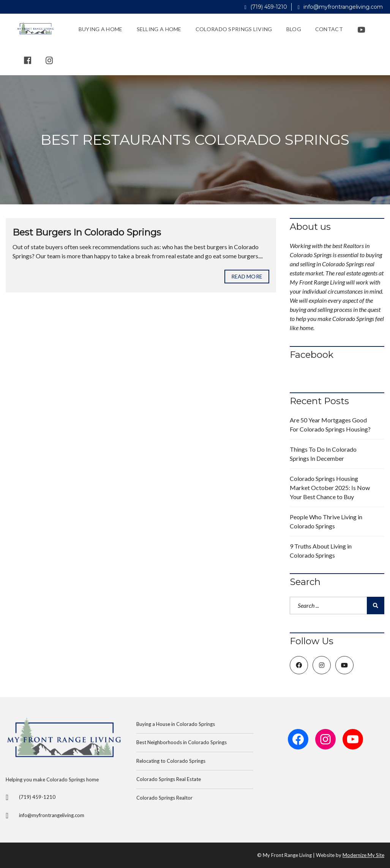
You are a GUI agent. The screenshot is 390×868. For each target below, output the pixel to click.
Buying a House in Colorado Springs (176, 724)
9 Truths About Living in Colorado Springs (321, 551)
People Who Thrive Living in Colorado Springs (326, 521)
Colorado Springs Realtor (164, 798)
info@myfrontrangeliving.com (340, 7)
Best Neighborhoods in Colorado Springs (182, 742)
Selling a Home (159, 29)
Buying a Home (101, 29)
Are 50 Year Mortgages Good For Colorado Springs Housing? (330, 425)
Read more (247, 276)
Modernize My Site (363, 855)
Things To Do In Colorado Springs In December (323, 454)
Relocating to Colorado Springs (171, 761)
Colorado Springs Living (234, 29)
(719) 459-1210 (266, 7)
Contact (329, 29)
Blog (294, 29)
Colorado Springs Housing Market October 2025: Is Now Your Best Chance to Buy (330, 488)
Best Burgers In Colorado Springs (87, 232)
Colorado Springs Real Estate (169, 779)
